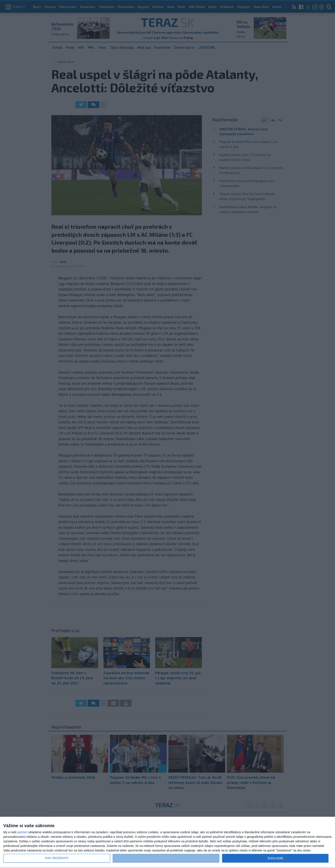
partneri (22, 832)
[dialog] (167, 842)
